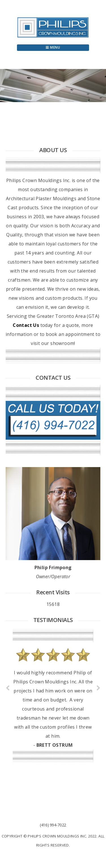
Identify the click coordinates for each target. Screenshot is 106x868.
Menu (53, 47)
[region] (53, 86)
